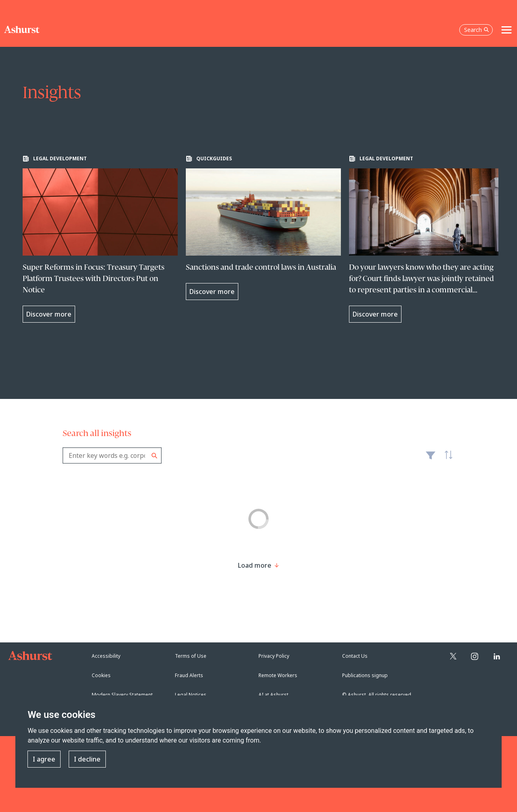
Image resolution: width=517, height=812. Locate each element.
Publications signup (365, 675)
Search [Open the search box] (477, 30)
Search (154, 456)
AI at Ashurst (273, 695)
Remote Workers (278, 675)
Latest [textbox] (446, 460)
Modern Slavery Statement (122, 695)
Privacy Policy (274, 656)
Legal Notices (191, 695)
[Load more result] (255, 565)
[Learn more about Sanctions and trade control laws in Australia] (263, 228)
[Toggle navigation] (506, 30)
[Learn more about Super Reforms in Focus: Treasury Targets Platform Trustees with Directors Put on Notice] (100, 239)
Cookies (101, 675)
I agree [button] (44, 759)
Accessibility (106, 656)
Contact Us (355, 656)
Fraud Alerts (189, 675)
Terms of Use (191, 656)
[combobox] (112, 455)
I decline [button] (87, 759)
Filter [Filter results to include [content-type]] (431, 459)
